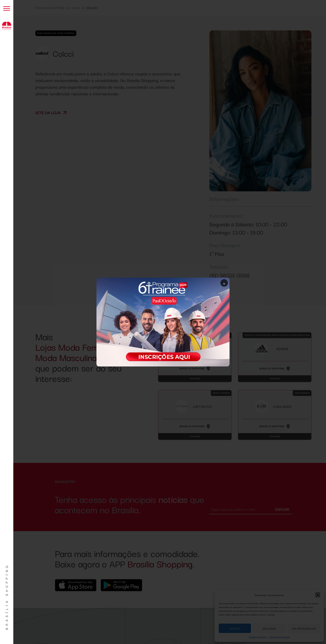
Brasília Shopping (6, 597)
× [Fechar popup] (224, 283)
